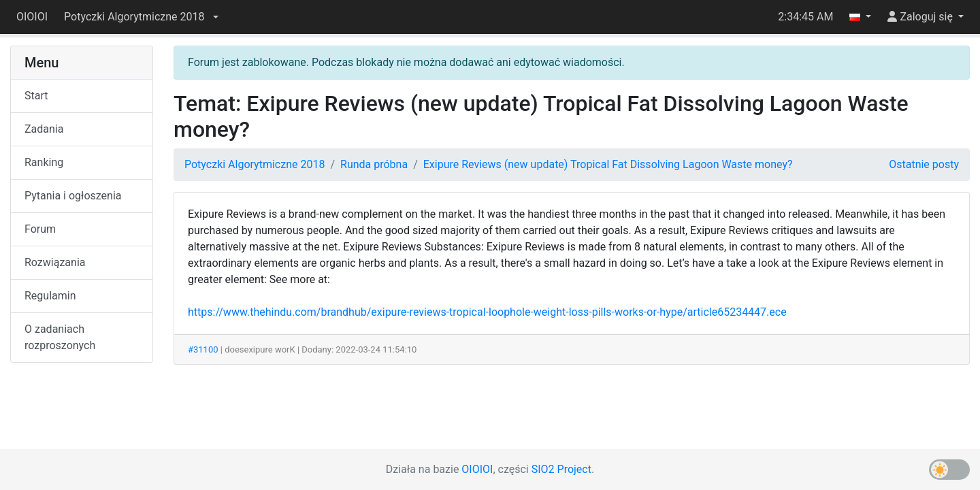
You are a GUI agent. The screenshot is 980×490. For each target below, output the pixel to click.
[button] (141, 17)
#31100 (203, 349)
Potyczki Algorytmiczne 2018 (255, 164)
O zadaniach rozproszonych (60, 337)
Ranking (44, 162)
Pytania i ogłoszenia (73, 196)
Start (36, 96)
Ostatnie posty (924, 164)
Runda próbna (374, 164)
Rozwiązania (55, 262)
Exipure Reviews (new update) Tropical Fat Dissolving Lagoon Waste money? (608, 164)
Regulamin (50, 296)
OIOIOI (32, 17)
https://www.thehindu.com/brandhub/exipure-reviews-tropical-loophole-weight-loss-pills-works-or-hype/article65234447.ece (487, 312)
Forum (40, 229)
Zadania (44, 129)
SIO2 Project (561, 469)
